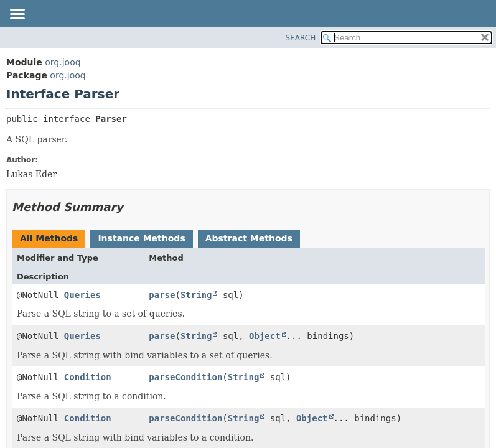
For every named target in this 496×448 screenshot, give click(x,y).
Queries (82, 295)
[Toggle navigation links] (17, 15)
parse (162, 295)
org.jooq (63, 62)
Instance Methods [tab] (141, 238)
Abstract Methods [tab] (249, 238)
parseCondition (185, 377)
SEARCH (301, 38)
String (196, 295)
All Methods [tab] (49, 238)
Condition (88, 377)
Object (265, 336)
